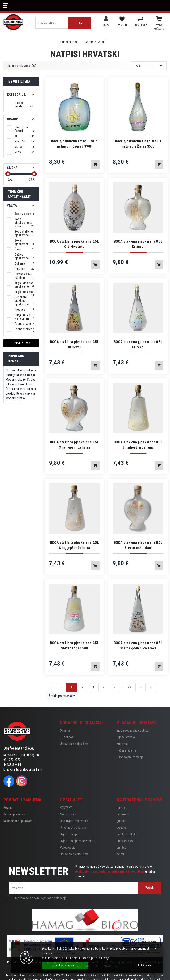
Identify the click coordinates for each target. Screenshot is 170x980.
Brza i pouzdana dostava (133, 731)
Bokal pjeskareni (24, 242)
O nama (65, 731)
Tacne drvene (24, 324)
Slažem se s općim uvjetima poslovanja (41, 898)
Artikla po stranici (61, 696)
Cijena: (13, 168)
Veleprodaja (68, 848)
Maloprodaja (68, 814)
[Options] (145, 966)
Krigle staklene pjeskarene (24, 285)
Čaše (24, 249)
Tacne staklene (24, 329)
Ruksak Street (24, 384)
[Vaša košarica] (159, 19)
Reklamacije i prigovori (18, 821)
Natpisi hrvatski (24, 105)
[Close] (65, 965)
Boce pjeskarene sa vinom (24, 223)
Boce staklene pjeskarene (24, 233)
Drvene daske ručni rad (24, 276)
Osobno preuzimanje (130, 757)
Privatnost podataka (73, 828)
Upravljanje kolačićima (74, 744)
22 (129, 687)
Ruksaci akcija (26, 375)
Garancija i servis (14, 814)
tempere (122, 808)
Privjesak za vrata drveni (24, 317)
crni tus (122, 848)
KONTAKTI (66, 808)
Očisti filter (21, 343)
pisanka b (123, 814)
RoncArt (24, 141)
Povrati (8, 808)
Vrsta (12, 206)
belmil (121, 854)
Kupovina (123, 744)
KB (24, 136)
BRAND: (12, 119)
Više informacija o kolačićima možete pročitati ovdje (76, 958)
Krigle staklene (24, 292)
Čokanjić (24, 263)
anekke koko (125, 841)
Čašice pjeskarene (24, 256)
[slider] (8, 174)
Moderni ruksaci (16, 380)
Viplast (24, 147)
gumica (121, 821)
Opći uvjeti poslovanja (74, 821)
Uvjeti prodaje (69, 834)
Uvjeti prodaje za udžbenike (78, 841)
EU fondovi (67, 737)
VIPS (24, 152)
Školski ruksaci (15, 370)
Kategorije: (16, 95)
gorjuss (122, 828)
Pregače (24, 310)
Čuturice (24, 269)
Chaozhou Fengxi (24, 129)
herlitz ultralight (127, 834)
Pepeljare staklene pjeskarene (24, 301)
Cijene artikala (126, 737)
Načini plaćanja (126, 750)
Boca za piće (24, 214)
